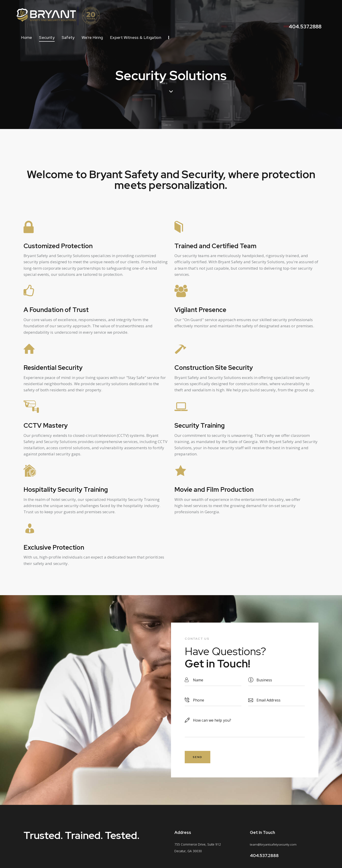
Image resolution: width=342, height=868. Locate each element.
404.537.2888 (264, 856)
